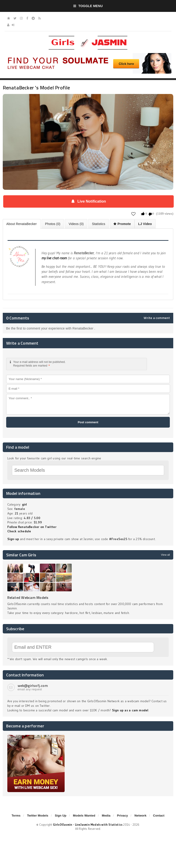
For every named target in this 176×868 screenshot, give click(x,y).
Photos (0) (53, 224)
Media (106, 816)
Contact (159, 816)
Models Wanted (84, 816)
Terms (16, 816)
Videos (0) (76, 224)
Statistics (99, 224)
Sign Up (60, 816)
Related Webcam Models (28, 597)
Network (141, 816)
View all (165, 555)
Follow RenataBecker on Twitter (32, 527)
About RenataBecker (22, 224)
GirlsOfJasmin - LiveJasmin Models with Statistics (88, 825)
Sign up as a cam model (130, 710)
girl (25, 504)
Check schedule (19, 531)
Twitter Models (38, 816)
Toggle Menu (88, 6)
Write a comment (157, 318)
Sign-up (13, 539)
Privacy (122, 816)
